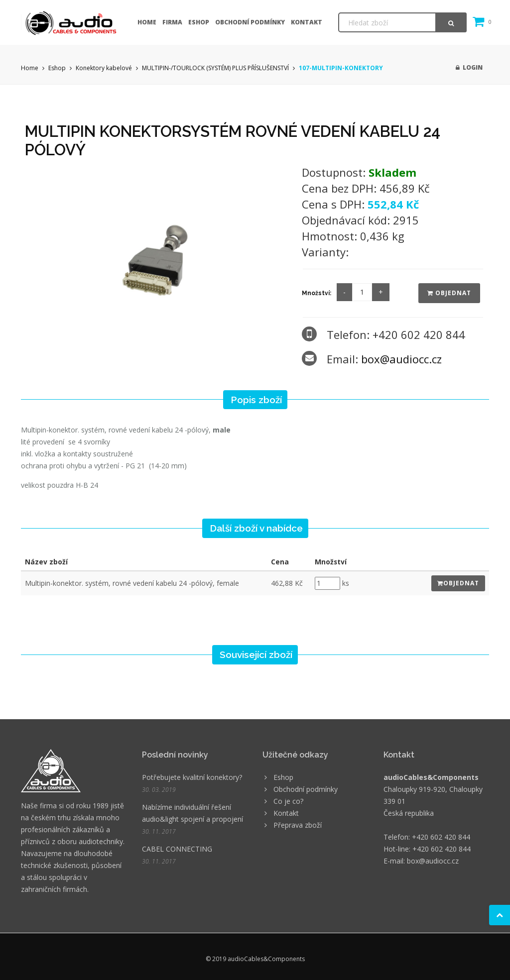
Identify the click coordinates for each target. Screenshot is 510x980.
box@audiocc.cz (401, 359)
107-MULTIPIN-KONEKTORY (341, 68)
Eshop (199, 22)
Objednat (449, 293)
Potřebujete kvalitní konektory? (192, 777)
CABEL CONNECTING (177, 849)
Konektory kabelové (104, 68)
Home (147, 22)
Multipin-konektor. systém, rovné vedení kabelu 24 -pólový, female (132, 583)
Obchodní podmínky (250, 22)
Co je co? (288, 801)
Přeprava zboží (298, 825)
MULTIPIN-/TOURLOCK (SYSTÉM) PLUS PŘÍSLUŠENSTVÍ (215, 68)
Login (469, 67)
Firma (172, 22)
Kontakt (307, 22)
